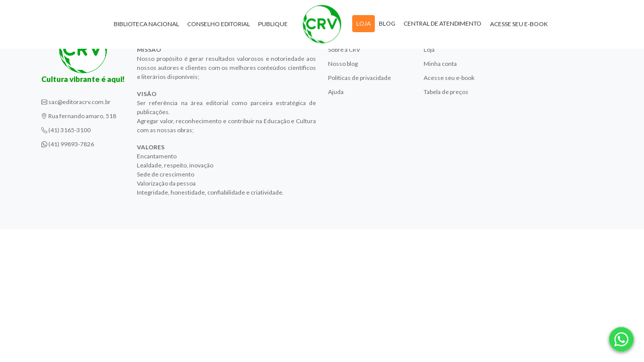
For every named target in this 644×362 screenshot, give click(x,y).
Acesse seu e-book (519, 25)
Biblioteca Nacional (146, 25)
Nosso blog (343, 64)
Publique (273, 25)
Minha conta (440, 64)
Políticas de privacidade (359, 78)
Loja (364, 24)
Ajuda (336, 92)
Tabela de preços (446, 92)
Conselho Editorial (219, 25)
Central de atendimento (442, 24)
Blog (387, 24)
